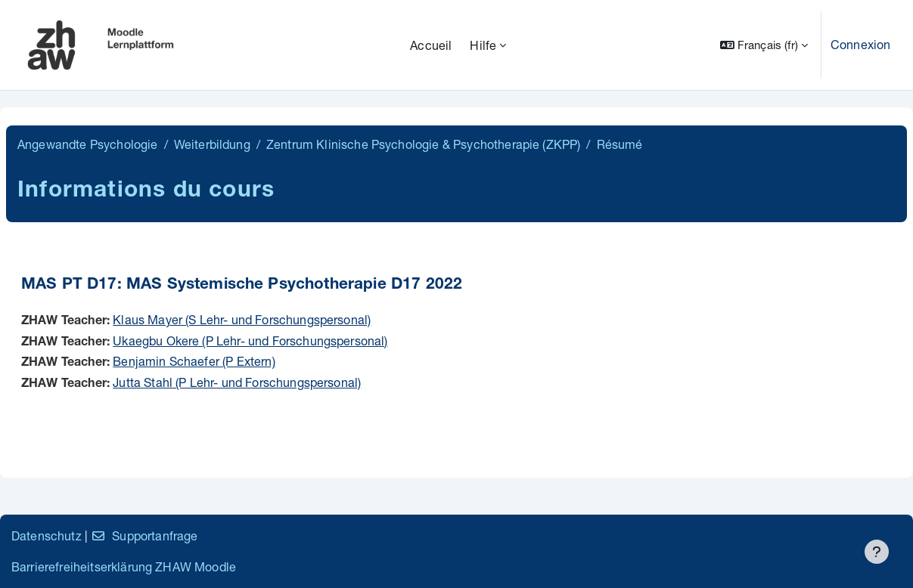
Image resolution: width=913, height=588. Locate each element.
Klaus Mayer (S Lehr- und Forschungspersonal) (242, 319)
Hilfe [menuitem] (483, 45)
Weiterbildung (212, 144)
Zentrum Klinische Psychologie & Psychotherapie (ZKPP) (423, 144)
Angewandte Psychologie (88, 144)
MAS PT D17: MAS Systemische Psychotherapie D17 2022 (242, 285)
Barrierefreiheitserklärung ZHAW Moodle (124, 566)
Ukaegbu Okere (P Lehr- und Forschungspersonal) (250, 340)
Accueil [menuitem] (431, 45)
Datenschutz (47, 535)
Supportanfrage (144, 535)
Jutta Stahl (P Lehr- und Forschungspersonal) (237, 382)
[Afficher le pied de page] (877, 552)
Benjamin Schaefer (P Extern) (194, 361)
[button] (764, 45)
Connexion (860, 44)
